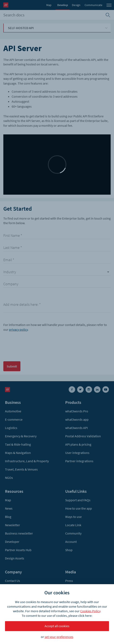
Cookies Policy (90, 611)
